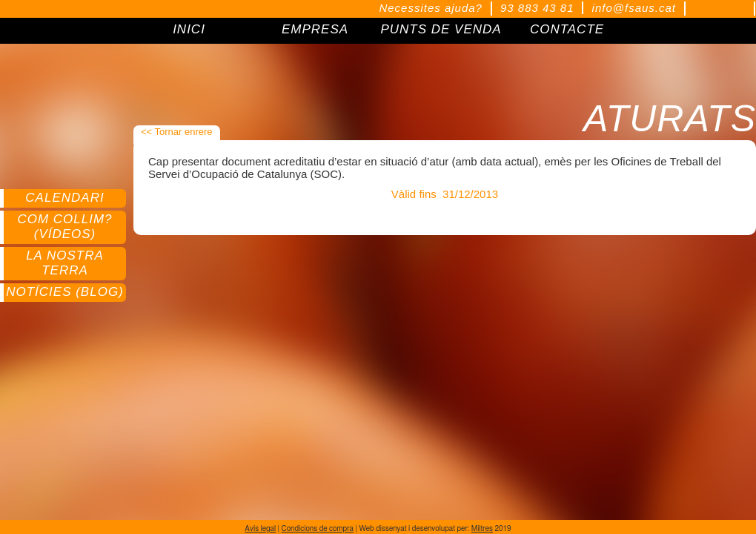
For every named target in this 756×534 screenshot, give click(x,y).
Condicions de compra (318, 529)
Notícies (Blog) (65, 292)
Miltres (482, 529)
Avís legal (260, 529)
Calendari (64, 198)
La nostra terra (65, 263)
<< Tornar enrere (177, 132)
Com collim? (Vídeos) (64, 227)
